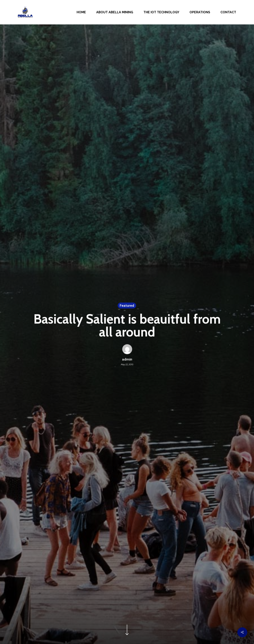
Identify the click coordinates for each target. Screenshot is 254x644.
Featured (127, 306)
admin (127, 360)
